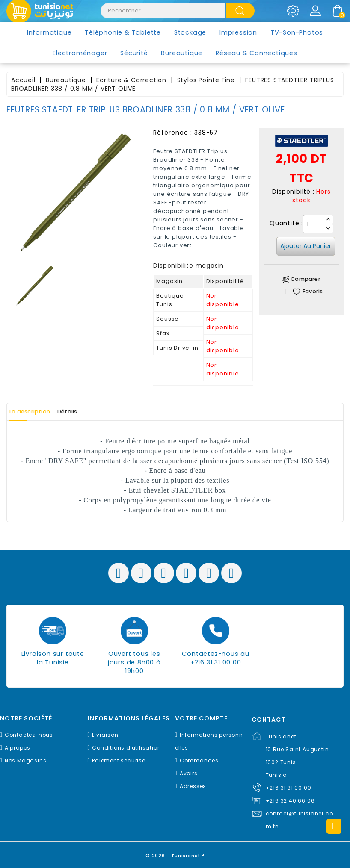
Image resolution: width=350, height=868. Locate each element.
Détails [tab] (89, 412)
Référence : (173, 133)
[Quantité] (313, 224)
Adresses (193, 786)
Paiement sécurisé (119, 760)
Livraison (105, 735)
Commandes (199, 760)
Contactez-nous (29, 735)
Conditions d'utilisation (126, 748)
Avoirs (189, 773)
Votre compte (201, 719)
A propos (18, 748)
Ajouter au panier (306, 246)
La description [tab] (38, 412)
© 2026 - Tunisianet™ (175, 853)
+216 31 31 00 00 (289, 788)
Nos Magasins (26, 760)
